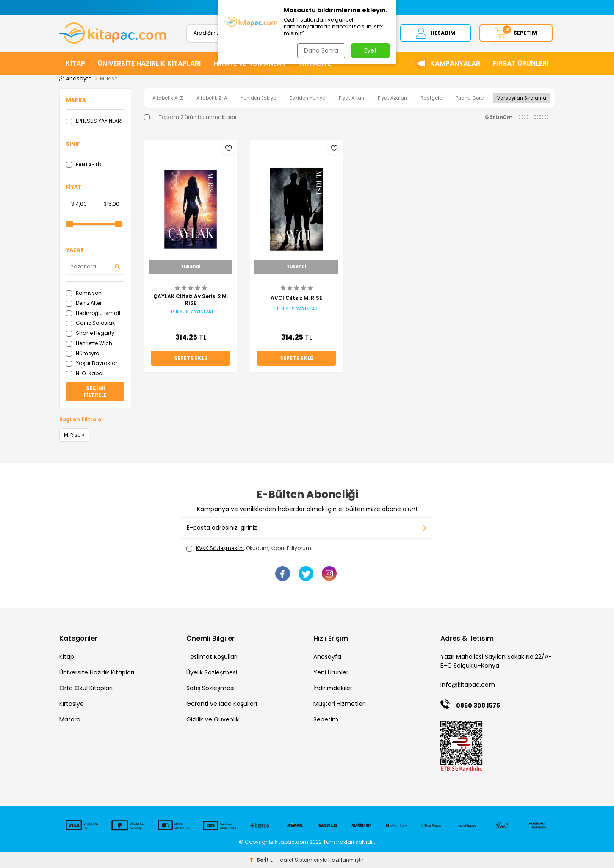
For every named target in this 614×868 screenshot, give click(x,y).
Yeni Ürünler (331, 673)
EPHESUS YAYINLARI (94, 121)
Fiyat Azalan (392, 98)
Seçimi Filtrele (95, 392)
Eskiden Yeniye (307, 98)
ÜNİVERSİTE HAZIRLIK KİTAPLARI (149, 63)
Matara (70, 720)
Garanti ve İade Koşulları (222, 704)
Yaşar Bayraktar (92, 364)
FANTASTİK (84, 164)
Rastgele (431, 98)
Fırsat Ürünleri (521, 63)
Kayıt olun (420, 528)
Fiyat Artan (351, 98)
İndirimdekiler (333, 688)
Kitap (67, 657)
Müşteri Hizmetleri (340, 704)
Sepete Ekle (191, 358)
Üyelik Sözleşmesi (212, 673)
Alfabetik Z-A (212, 98)
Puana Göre (470, 98)
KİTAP (75, 63)
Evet (371, 50)
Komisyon (84, 293)
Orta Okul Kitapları (86, 688)
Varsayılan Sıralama (522, 98)
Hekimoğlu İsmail (93, 313)
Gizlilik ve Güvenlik (213, 720)
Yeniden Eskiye (258, 98)
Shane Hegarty (90, 333)
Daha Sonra (321, 50)
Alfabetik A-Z (168, 98)
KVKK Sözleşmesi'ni (220, 548)
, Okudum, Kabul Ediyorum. (249, 548)
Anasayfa (76, 79)
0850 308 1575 (478, 705)
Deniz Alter (84, 303)
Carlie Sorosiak (90, 323)
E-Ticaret (282, 860)
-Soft (260, 860)
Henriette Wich (89, 343)
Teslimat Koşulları (212, 657)
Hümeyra (83, 353)
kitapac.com (292, 842)
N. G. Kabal (85, 373)
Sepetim (326, 720)
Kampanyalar (455, 63)
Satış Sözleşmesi (210, 688)
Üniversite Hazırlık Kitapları (97, 673)
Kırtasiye (72, 704)
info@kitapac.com (468, 685)
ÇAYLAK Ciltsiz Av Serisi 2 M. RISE (191, 300)
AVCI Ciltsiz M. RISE (296, 298)
